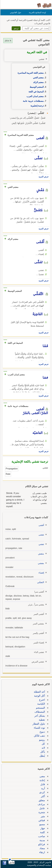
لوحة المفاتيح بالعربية (37, 12)
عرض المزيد (43, 177)
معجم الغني (38, 78)
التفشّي (40, 582)
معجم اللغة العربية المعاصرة (30, 73)
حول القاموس (15, 12)
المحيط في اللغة (36, 92)
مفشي (40, 563)
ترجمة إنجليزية (37, 106)
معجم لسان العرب (35, 96)
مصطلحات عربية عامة (33, 101)
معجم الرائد (38, 82)
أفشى (41, 525)
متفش (41, 554)
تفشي (41, 544)
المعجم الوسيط (36, 87)
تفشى (41, 535)
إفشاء (41, 573)
